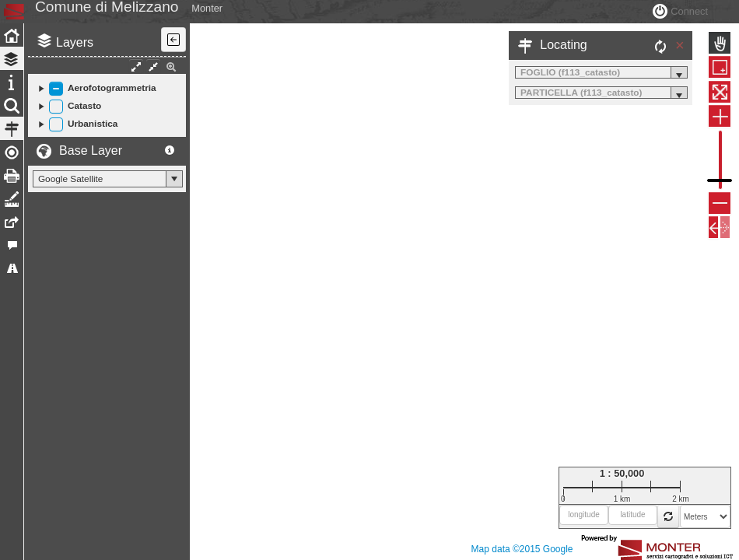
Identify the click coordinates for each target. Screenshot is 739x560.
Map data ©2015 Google (522, 549)
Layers (75, 77)
